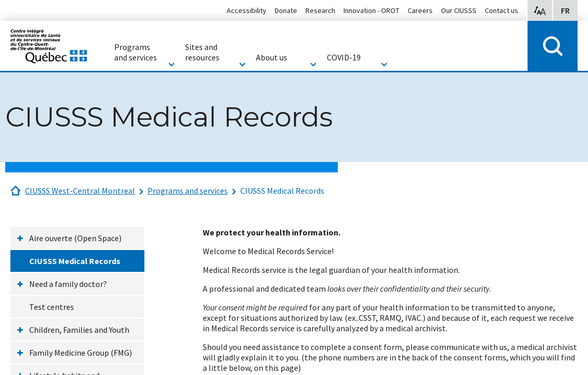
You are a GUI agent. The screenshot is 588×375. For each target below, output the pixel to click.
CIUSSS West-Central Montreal (80, 191)
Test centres (52, 307)
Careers (420, 10)
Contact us (501, 10)
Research (320, 10)
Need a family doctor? (68, 284)
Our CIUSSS (459, 10)
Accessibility (247, 10)
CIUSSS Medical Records (282, 191)
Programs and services (188, 191)
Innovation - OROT (371, 10)
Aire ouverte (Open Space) (75, 238)
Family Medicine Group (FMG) (81, 353)
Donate (286, 10)
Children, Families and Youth (79, 330)
